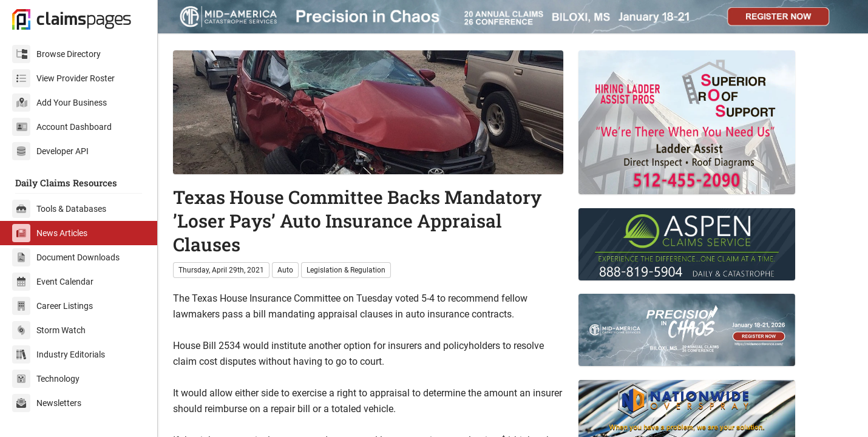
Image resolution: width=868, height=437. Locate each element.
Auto (285, 270)
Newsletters (47, 403)
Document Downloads (66, 257)
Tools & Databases (59, 209)
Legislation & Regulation (346, 270)
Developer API (50, 151)
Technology (46, 379)
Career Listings (53, 306)
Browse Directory (56, 54)
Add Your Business (59, 103)
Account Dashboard (62, 127)
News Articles (50, 233)
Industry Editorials (59, 354)
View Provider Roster (63, 78)
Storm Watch (49, 330)
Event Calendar (53, 282)
